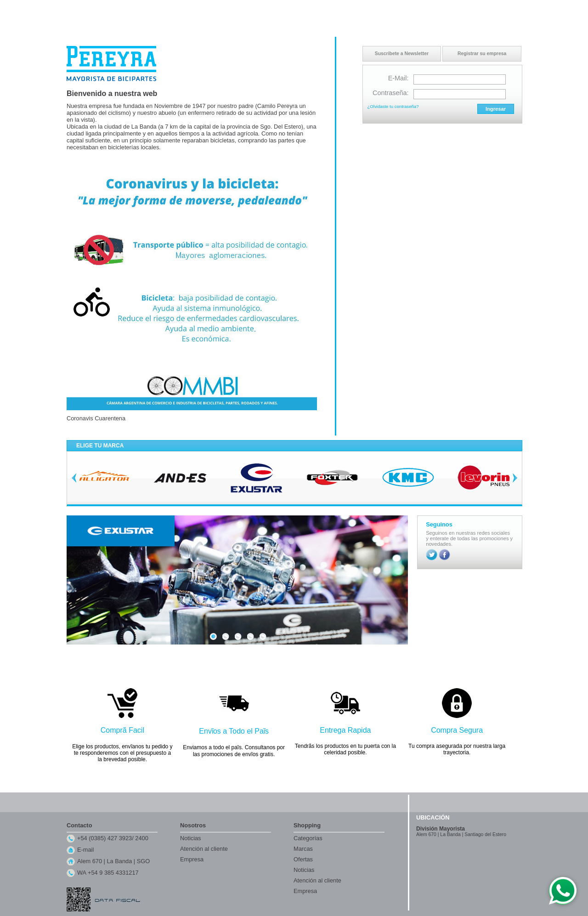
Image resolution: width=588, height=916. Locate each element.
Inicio (432, 9)
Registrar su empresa (482, 54)
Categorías (308, 838)
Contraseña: (390, 93)
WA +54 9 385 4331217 (108, 873)
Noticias (191, 838)
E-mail (85, 850)
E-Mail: (399, 78)
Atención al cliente (204, 849)
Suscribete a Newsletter (402, 54)
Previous (74, 478)
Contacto (454, 9)
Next (515, 478)
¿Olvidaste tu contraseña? (393, 106)
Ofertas (303, 859)
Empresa (192, 859)
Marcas (303, 849)
